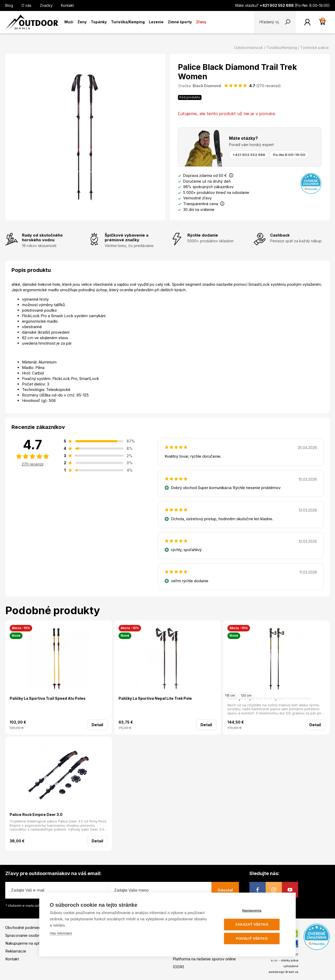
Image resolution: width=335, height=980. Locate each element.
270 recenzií (33, 464)
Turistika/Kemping (128, 22)
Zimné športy (180, 22)
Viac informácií (61, 934)
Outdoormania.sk (249, 47)
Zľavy (201, 22)
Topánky (99, 22)
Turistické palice (315, 47)
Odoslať (225, 890)
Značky (46, 5)
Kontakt (67, 5)
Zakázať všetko (254, 925)
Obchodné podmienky (25, 928)
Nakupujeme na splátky (26, 943)
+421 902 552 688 (249, 155)
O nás (26, 5)
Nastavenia (254, 911)
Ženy (82, 22)
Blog (9, 5)
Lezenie (156, 22)
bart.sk (294, 972)
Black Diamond (207, 86)
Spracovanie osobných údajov (32, 935)
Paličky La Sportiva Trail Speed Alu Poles (48, 698)
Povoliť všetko (254, 939)
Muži (69, 22)
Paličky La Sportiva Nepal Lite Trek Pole (155, 698)
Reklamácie (16, 951)
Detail (97, 725)
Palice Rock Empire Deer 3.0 (36, 814)
